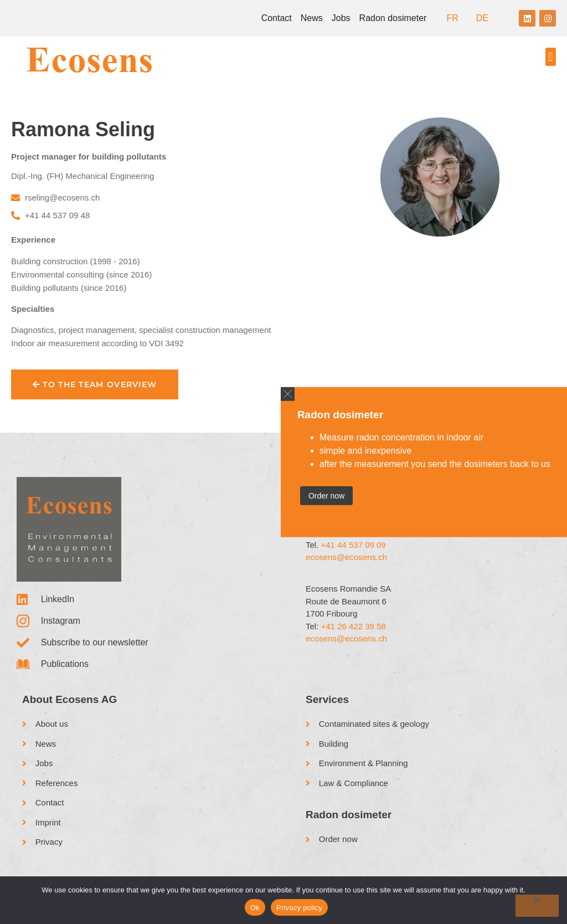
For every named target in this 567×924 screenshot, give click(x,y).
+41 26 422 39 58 (354, 626)
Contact (277, 18)
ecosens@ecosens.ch (346, 557)
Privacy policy (299, 908)
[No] (537, 906)
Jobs (341, 18)
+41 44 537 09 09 (354, 545)
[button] (551, 57)
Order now (326, 495)
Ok (255, 908)
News (312, 18)
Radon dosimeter (393, 18)
